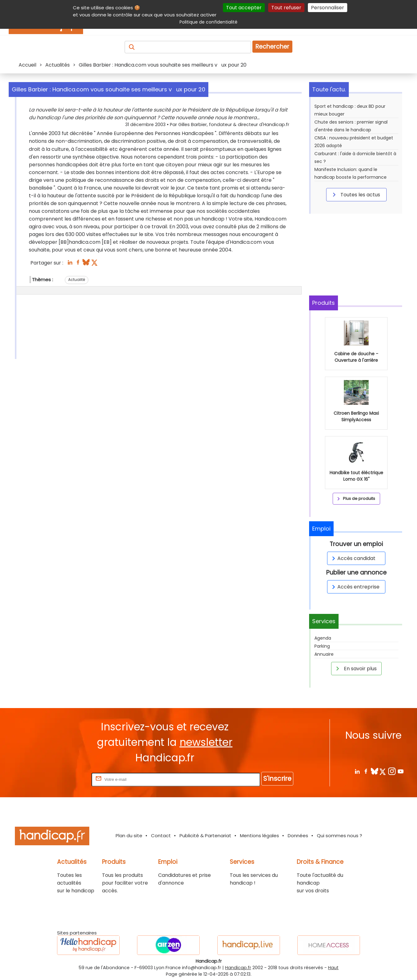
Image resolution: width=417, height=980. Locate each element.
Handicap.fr (238, 968)
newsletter (206, 742)
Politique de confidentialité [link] (208, 22)
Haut (333, 968)
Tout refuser (286, 8)
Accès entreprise (355, 587)
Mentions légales (260, 836)
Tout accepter (244, 8)
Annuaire (324, 654)
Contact (161, 836)
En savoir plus (355, 668)
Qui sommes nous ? (339, 836)
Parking (322, 646)
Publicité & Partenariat (205, 836)
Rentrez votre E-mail (65, 779)
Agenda (323, 638)
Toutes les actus (355, 195)
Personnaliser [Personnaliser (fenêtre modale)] (328, 8)
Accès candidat (353, 558)
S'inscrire (277, 779)
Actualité (77, 280)
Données (298, 836)
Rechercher (272, 47)
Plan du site (129, 836)
